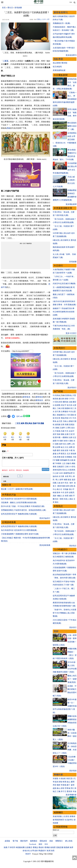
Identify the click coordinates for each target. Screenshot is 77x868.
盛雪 (73, 785)
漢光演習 (59, 402)
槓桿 (61, 444)
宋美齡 (66, 489)
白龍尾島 (72, 470)
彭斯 (63, 425)
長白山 (65, 470)
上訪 (64, 463)
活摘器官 (60, 467)
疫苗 (63, 457)
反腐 (67, 434)
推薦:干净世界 (9, 847)
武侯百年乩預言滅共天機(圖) (64, 284)
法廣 (70, 437)
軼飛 (64, 782)
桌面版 (7, 841)
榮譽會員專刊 (61, 12)
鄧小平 (72, 489)
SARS (61, 473)
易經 (55, 496)
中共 (74, 418)
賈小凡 (73, 779)
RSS (46, 844)
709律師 (58, 463)
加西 (53, 851)
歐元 (63, 447)
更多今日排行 (71, 333)
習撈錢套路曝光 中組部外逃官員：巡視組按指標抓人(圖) (24, 511)
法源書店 (29, 847)
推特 (40, 844)
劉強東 (73, 454)
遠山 (68, 782)
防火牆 (70, 460)
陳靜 (59, 785)
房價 (59, 457)
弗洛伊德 (64, 418)
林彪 (55, 493)
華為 (55, 421)
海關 (65, 480)
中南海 (58, 431)
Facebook (33, 844)
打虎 (71, 434)
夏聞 (73, 782)
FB (58, 441)
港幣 (71, 447)
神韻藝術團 (20, 847)
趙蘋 (55, 788)
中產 (71, 450)
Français (35, 854)
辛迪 (74, 791)
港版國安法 (61, 415)
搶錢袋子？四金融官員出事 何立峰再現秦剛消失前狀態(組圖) (64, 312)
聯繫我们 (59, 841)
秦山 (59, 788)
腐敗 (63, 434)
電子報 (15, 841)
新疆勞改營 (68, 473)
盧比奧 (61, 399)
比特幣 (58, 447)
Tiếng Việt (43, 854)
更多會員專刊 (71, 55)
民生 (67, 483)
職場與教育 (59, 820)
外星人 (66, 499)
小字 (48, 19)
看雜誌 (35, 847)
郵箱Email (56, 830)
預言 (57, 499)
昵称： (5, 451)
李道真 (55, 782)
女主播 (62, 476)
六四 (68, 415)
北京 (68, 454)
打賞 (38, 19)
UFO (70, 418)
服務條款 (34, 841)
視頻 (56, 631)
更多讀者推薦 (45, 546)
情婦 (59, 434)
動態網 (66, 847)
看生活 (10, 8)
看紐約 (41, 847)
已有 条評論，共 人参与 (13, 458)
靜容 (63, 788)
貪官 (55, 434)
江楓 (59, 791)
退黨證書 (60, 847)
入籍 (59, 483)
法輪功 (68, 463)
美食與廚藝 (57, 816)
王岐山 (65, 421)
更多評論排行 (45, 519)
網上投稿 (69, 841)
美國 (67, 425)
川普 (74, 395)
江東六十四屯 (70, 467)
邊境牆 (58, 425)
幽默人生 (61, 496)
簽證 (73, 480)
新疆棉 (67, 408)
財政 (63, 450)
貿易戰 (58, 405)
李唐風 (64, 785)
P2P (54, 460)
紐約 (36, 851)
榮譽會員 (27, 397)
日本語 (50, 854)
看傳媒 (47, 847)
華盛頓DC (42, 851)
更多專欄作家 (71, 795)
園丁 (68, 785)
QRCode (20, 416)
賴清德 (55, 399)
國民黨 (65, 402)
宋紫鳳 (55, 779)
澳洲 (59, 486)
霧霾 (58, 460)
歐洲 (49, 851)
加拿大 (66, 441)
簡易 (68, 779)
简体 (71, 2)
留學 (61, 480)
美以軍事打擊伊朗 (60, 63)
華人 (71, 476)
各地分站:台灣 (28, 851)
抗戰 (71, 486)
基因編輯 (64, 460)
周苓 (55, 785)
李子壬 (64, 791)
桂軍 (67, 486)
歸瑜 (60, 782)
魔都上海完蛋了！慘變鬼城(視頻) (72, 679)
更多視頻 (73, 771)
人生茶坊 (66, 816)
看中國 (58, 437)
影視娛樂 (18, 8)
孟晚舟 (71, 421)
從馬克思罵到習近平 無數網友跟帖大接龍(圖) (19, 515)
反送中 (72, 431)
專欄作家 (58, 775)
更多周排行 (72, 388)
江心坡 (55, 473)
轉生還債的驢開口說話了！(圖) (72, 126)
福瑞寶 (53, 847)
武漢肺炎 (68, 395)
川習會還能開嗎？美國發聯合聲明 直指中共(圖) (20, 535)
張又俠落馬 (57, 67)
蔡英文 (64, 454)
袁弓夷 (58, 412)
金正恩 (59, 421)
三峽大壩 (60, 408)
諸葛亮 (72, 493)
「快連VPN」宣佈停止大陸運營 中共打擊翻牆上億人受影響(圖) (64, 613)
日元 (67, 447)
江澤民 (68, 428)
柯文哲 (58, 418)
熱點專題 (58, 59)
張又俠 (69, 405)
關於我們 (24, 841)
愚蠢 (8, 128)
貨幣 (69, 444)
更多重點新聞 (71, 204)
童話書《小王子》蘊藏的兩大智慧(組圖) (17, 490)
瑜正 (55, 791)
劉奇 (59, 493)
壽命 (71, 499)
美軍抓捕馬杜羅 (59, 70)
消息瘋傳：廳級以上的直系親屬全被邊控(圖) (19, 504)
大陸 (74, 457)
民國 (63, 486)
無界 (71, 847)
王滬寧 (62, 428)
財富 (67, 450)
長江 (72, 408)
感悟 (71, 496)
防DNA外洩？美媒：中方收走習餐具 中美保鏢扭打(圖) (23, 508)
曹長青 (69, 791)
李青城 (68, 788)
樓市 (59, 450)
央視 (67, 476)
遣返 (69, 480)
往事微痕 (64, 412)
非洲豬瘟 (68, 457)
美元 (65, 444)
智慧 (67, 496)
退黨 (72, 415)
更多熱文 (73, 546)
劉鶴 (57, 428)
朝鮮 (61, 441)
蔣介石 (60, 489)
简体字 (28, 854)
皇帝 (67, 493)
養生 (57, 502)
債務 (57, 444)
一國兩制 (64, 437)
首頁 (4, 8)
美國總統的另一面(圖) (61, 23)
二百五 (6, 61)
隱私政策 (43, 841)
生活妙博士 (69, 820)
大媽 (55, 457)
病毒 (66, 399)
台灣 (59, 454)
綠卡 (63, 483)
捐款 (51, 841)
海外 (71, 483)
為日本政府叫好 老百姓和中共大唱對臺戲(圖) (19, 500)
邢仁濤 (73, 788)
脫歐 (71, 441)
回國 (55, 483)
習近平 (64, 405)
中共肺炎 (56, 395)
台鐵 (70, 402)
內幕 (63, 431)
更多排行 (73, 627)
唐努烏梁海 (57, 470)
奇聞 (61, 499)
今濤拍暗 (62, 779)
